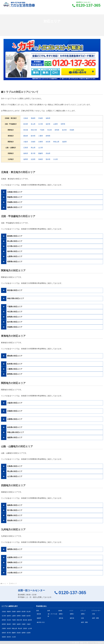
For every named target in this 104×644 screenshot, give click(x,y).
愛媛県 (41, 153)
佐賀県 (33, 159)
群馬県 (57, 130)
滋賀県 (64, 142)
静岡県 (48, 136)
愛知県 (26, 136)
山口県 (41, 148)
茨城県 (72, 130)
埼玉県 (49, 130)
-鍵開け (61, 614)
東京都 (26, 130)
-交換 (82, 618)
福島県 (48, 118)
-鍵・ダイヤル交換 (52, 615)
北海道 (26, 118)
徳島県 (26, 153)
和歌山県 (56, 142)
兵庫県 (41, 142)
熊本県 (48, 159)
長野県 (63, 124)
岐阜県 (33, 136)
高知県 (48, 153)
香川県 (33, 153)
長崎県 (41, 159)
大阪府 (26, 142)
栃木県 (64, 130)
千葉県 (42, 130)
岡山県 (33, 148)
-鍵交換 (39, 614)
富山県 (33, 124)
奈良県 (48, 142)
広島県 (26, 148)
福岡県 (26, 159)
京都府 (33, 142)
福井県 (48, 124)
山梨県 (55, 124)
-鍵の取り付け (41, 622)
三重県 (41, 136)
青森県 (33, 118)
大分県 (55, 159)
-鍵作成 (61, 618)
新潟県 (26, 124)
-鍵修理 (39, 618)
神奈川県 (34, 130)
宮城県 (41, 118)
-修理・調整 (84, 622)
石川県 (41, 124)
